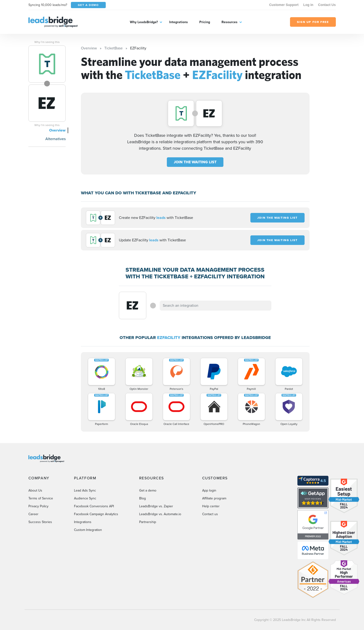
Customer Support (284, 5)
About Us (35, 490)
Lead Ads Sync (85, 490)
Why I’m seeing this (47, 42)
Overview (57, 130)
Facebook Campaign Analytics (96, 514)
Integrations (179, 22)
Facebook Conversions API (94, 506)
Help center (211, 506)
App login (209, 490)
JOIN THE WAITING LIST (195, 162)
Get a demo (148, 490)
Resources (229, 22)
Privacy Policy (38, 506)
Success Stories (40, 522)
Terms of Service (41, 498)
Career (33, 514)
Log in (308, 5)
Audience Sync (85, 498)
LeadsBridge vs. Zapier (156, 506)
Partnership (148, 522)
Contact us (210, 514)
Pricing (205, 22)
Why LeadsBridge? (144, 22)
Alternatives (55, 139)
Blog (142, 498)
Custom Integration (88, 530)
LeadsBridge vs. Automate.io (160, 514)
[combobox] (216, 306)
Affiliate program (214, 498)
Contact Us (327, 5)
